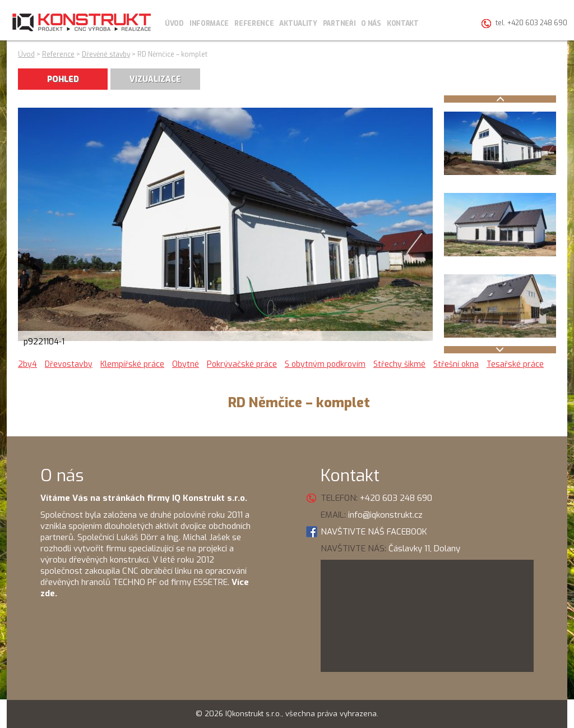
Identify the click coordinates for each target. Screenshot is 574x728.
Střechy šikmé (399, 364)
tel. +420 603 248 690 (531, 23)
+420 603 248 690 (396, 498)
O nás (371, 24)
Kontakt (403, 24)
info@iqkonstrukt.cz (385, 515)
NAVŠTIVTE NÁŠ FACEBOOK (374, 532)
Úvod (174, 24)
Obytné (186, 364)
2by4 (27, 364)
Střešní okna (456, 364)
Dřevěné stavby (106, 54)
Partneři (339, 24)
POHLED (63, 79)
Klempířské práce (132, 364)
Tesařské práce (515, 364)
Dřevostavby (69, 364)
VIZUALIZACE (155, 79)
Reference (254, 24)
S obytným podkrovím (325, 364)
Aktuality (298, 24)
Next (500, 350)
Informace (209, 24)
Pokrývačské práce (242, 364)
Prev (500, 99)
